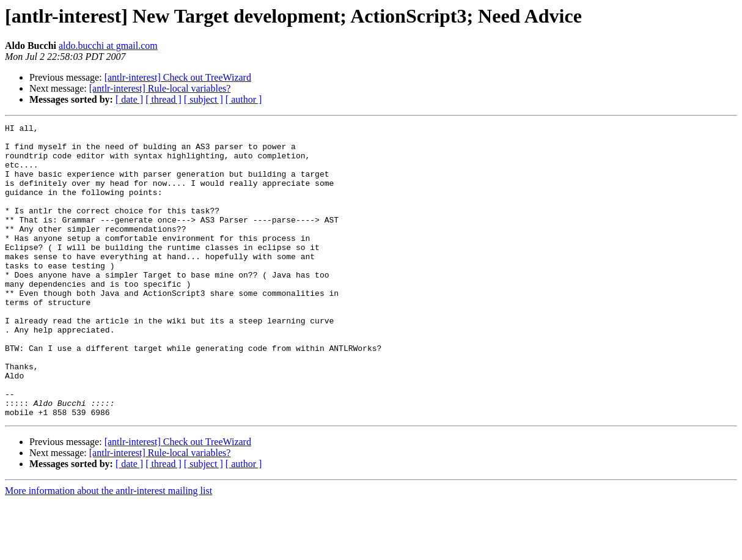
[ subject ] (204, 99)
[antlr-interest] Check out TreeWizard (178, 77)
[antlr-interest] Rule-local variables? (160, 88)
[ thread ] (163, 99)
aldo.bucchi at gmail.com (108, 46)
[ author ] (244, 99)
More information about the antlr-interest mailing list (108, 549)
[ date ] (129, 99)
